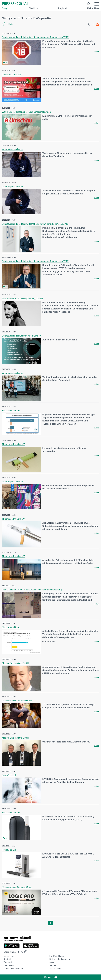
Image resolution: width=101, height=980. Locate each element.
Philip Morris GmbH (11, 410)
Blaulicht (33, 8)
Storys (5, 8)
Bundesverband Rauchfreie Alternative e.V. (22, 336)
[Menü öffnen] (97, 4)
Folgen (50, 977)
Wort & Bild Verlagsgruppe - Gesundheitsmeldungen (26, 112)
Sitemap (53, 965)
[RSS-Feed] (97, 24)
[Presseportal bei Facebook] (18, 952)
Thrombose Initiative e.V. (14, 444)
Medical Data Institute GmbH (15, 663)
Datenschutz (9, 965)
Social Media (55, 969)
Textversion (9, 962)
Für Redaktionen (57, 956)
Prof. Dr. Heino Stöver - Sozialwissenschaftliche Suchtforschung (32, 590)
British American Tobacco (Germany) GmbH (22, 299)
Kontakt (7, 959)
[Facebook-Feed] (93, 24)
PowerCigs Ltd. (9, 775)
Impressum (9, 956)
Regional (63, 8)
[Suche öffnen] (89, 4)
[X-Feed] (89, 24)
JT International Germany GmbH (17, 701)
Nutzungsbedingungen (60, 959)
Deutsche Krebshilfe (11, 75)
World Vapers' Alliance (12, 149)
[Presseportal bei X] (21, 952)
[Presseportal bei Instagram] (25, 952)
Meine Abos (93, 8)
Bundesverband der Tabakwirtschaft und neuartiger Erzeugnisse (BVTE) (36, 37)
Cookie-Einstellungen (13, 969)
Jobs (52, 962)
